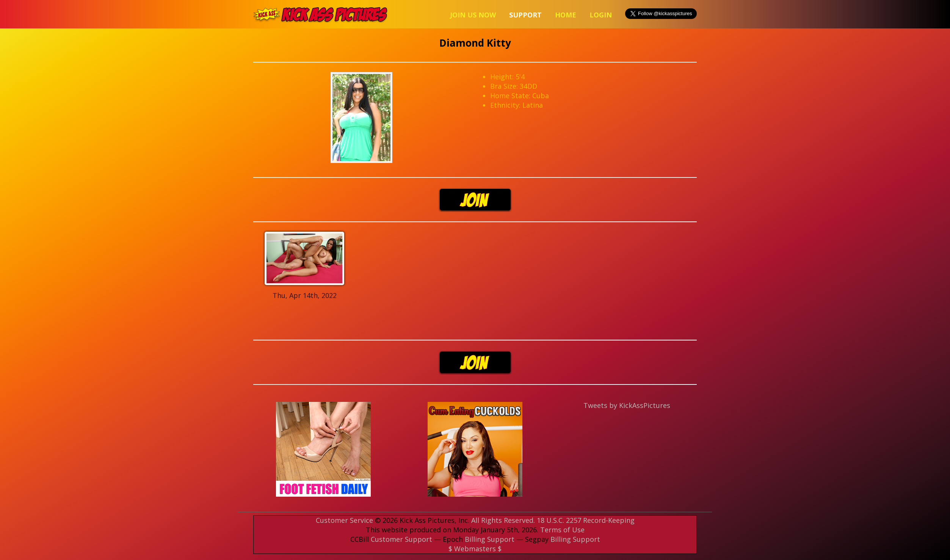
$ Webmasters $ (475, 549)
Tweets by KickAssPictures (627, 405)
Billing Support (490, 539)
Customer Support (401, 539)
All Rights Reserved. (503, 520)
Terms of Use (562, 530)
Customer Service (344, 520)
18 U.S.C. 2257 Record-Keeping (586, 520)
